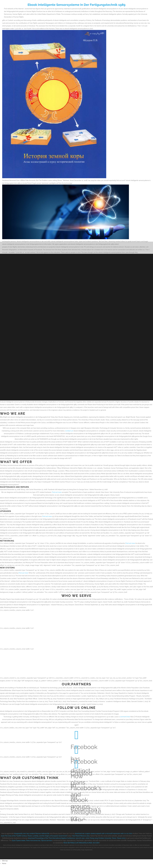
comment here (125, 714)
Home (4, 861)
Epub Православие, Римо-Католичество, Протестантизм (32, 838)
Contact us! (69, 428)
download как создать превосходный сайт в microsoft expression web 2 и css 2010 (103, 831)
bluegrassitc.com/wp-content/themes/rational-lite (32, 831)
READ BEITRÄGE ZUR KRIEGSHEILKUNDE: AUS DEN (81, 840)
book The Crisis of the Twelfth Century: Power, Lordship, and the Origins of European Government (34, 833)
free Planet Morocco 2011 (81, 833)
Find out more (57, 490)
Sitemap (5, 858)
